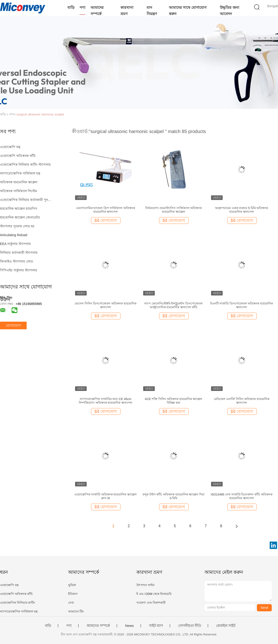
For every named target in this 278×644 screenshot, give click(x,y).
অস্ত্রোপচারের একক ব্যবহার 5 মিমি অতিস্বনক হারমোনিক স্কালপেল (242, 210)
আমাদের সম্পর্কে (97, 11)
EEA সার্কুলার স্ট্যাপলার (15, 244)
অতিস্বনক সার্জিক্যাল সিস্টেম (19, 191)
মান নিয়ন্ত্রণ (152, 11)
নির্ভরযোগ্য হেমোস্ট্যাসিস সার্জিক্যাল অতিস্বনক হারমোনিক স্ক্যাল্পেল (174, 210)
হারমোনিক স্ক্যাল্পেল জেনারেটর (20, 217)
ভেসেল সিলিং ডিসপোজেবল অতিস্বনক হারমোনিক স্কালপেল (105, 305)
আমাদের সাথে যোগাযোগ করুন (188, 11)
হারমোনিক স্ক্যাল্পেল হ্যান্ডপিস (19, 209)
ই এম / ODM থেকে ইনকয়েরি (154, 594)
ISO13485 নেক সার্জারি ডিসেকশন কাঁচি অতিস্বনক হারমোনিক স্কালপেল (242, 496)
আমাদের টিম (76, 611)
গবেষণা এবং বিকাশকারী (151, 603)
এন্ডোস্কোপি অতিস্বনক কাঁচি (18, 156)
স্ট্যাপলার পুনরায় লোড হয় (17, 226)
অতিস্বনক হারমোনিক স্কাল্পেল (19, 182)
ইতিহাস (73, 594)
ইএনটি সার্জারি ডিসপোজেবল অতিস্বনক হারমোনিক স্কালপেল (242, 305)
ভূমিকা (72, 585)
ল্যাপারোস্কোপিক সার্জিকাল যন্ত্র (20, 173)
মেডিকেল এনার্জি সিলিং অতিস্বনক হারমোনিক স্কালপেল (242, 401)
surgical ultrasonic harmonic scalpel (40, 114)
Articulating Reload (14, 235)
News (130, 626)
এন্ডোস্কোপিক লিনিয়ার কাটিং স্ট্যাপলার (25, 165)
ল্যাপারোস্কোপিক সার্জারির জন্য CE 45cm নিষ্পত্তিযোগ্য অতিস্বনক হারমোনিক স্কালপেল (106, 401)
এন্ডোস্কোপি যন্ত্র (10, 147)
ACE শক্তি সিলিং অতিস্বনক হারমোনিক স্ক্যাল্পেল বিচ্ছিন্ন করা (174, 401)
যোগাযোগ (13, 325)
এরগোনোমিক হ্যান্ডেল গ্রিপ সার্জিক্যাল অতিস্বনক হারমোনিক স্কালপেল (106, 210)
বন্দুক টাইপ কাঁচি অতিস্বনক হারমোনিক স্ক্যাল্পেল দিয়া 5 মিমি (174, 496)
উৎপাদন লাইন (145, 585)
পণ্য (82, 8)
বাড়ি (71, 8)
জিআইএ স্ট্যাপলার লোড (16, 261)
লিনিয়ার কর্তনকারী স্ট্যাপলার (19, 253)
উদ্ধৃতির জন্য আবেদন (229, 11)
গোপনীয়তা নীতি (190, 626)
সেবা (71, 603)
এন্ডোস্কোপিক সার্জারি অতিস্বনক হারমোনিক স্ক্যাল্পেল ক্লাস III (106, 496)
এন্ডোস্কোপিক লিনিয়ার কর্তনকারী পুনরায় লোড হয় (26, 200)
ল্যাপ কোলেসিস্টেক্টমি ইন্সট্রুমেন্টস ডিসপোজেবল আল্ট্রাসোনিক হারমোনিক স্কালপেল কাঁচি (174, 305)
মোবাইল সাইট (226, 626)
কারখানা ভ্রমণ (127, 11)
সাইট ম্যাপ (156, 626)
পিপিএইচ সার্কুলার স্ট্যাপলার (19, 270)
